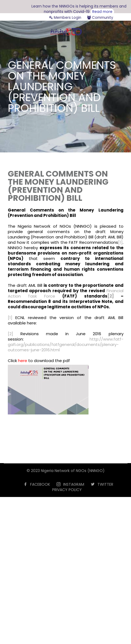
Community (100, 18)
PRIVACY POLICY (67, 490)
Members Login (65, 18)
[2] (111, 296)
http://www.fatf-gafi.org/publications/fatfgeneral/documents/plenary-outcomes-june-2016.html (66, 344)
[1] (120, 242)
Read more (102, 12)
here (23, 361)
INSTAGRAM (74, 484)
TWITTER (105, 484)
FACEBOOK (40, 484)
